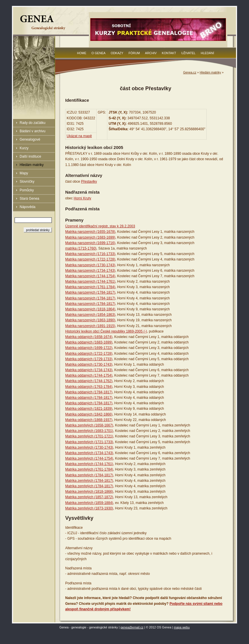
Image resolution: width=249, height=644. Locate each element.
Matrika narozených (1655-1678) (90, 232)
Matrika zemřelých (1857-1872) (89, 497)
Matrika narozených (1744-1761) (90, 282)
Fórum (134, 53)
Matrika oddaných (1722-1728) (89, 354)
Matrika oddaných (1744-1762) (89, 381)
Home (82, 53)
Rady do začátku (32, 123)
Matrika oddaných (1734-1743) (89, 370)
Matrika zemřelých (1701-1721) (89, 436)
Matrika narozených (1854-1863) (90, 315)
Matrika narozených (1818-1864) (90, 309)
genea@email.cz (132, 627)
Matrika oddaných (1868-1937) (89, 420)
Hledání (207, 53)
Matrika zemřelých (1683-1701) (89, 431)
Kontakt (169, 53)
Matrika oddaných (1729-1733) (89, 359)
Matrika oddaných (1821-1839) (89, 409)
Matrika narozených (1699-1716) (90, 243)
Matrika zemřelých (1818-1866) (89, 492)
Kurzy (24, 148)
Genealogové (30, 139)
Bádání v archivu (32, 131)
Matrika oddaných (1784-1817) (89, 392)
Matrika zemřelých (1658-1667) (89, 425)
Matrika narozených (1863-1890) (90, 320)
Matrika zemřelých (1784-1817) (89, 475)
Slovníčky (27, 182)
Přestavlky (89, 182)
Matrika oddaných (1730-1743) (89, 365)
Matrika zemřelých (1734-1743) (89, 453)
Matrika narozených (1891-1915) (90, 326)
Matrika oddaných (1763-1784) (89, 387)
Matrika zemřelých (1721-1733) (89, 442)
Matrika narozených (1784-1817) (90, 292)
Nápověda (28, 207)
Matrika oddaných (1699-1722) (89, 348)
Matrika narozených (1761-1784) (90, 287)
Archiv (151, 53)
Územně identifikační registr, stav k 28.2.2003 (100, 226)
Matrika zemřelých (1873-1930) (89, 508)
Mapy (24, 173)
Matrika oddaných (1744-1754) (89, 375)
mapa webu (182, 627)
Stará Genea (29, 199)
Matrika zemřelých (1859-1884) (89, 503)
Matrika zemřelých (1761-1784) (89, 469)
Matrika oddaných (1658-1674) (89, 337)
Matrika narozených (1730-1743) (90, 265)
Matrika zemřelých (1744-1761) (89, 464)
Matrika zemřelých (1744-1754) (89, 458)
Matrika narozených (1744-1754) (90, 276)
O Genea (99, 53)
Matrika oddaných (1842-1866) (89, 414)
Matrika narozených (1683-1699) (90, 237)
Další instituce (30, 156)
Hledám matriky (32, 165)
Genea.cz (190, 72)
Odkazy (117, 53)
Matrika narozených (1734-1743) (90, 271)
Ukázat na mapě (79, 136)
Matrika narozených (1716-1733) (90, 254)
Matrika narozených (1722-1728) (90, 259)
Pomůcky (27, 190)
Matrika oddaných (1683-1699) (89, 342)
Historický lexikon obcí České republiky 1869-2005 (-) (106, 331)
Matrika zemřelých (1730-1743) (89, 447)
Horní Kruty (82, 198)
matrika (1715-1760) (81, 248)
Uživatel (188, 53)
